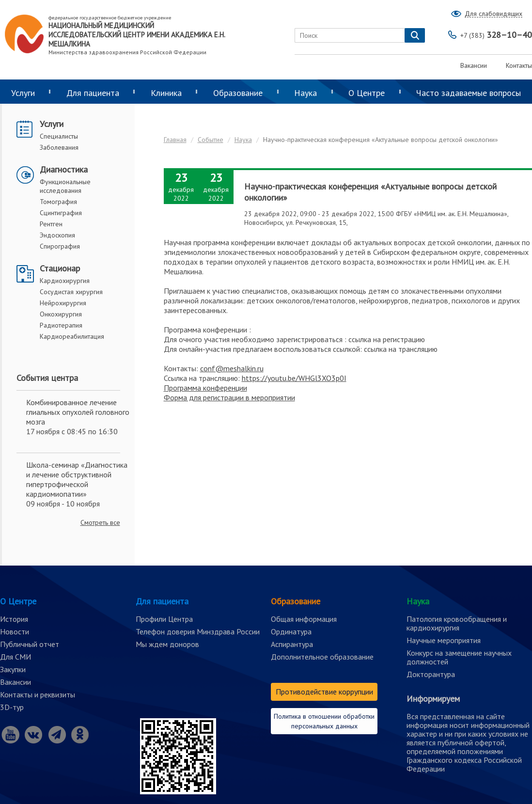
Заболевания (59, 147)
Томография (58, 202)
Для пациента (93, 93)
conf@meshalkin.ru (232, 368)
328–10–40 (496, 35)
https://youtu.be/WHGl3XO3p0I (294, 378)
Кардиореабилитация (72, 336)
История (14, 619)
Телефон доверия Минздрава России (198, 631)
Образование (238, 93)
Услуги (52, 124)
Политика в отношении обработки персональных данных (324, 721)
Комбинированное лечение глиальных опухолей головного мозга (78, 412)
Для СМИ (16, 657)
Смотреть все (100, 522)
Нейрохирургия (63, 303)
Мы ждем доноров (167, 644)
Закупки (13, 669)
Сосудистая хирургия (71, 292)
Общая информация (304, 619)
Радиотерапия (61, 325)
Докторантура (431, 674)
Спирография (60, 246)
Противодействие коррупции (324, 692)
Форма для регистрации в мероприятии (229, 397)
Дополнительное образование (322, 657)
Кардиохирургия (65, 281)
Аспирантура (292, 644)
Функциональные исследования (65, 186)
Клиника (166, 93)
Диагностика (64, 169)
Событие (211, 140)
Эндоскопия (57, 235)
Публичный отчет (30, 644)
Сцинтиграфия (61, 213)
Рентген (51, 224)
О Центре (367, 93)
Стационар (60, 268)
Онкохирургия (61, 314)
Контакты (519, 65)
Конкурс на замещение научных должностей (459, 657)
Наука (305, 93)
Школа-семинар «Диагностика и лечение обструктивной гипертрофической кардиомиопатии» (77, 479)
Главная (175, 140)
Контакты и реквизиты (38, 694)
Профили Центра (164, 619)
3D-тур (12, 707)
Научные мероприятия (444, 640)
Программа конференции (205, 388)
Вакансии (474, 65)
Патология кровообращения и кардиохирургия (457, 623)
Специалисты (59, 136)
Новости (15, 631)
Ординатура (291, 631)
